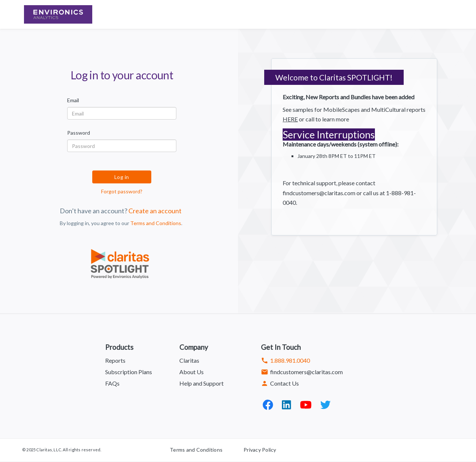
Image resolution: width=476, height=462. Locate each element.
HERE (290, 119)
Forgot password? (122, 191)
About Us (192, 372)
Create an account (155, 211)
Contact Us (280, 383)
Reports (115, 360)
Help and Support (201, 383)
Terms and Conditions (156, 223)
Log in (122, 177)
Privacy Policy (260, 450)
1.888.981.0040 (285, 361)
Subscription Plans (129, 372)
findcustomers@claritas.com (302, 372)
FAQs (112, 383)
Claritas (189, 360)
